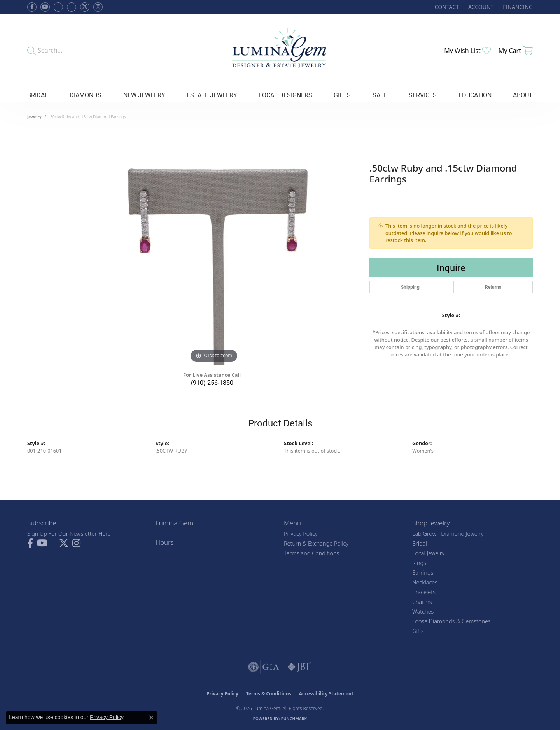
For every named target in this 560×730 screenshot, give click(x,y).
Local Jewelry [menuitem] (428, 553)
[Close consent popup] (151, 718)
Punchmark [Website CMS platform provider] (294, 719)
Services (423, 95)
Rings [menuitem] (419, 563)
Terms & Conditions (269, 694)
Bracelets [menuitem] (424, 592)
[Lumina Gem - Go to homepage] (280, 51)
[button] (480, 7)
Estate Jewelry (212, 95)
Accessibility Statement (326, 694)
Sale (380, 95)
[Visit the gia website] (264, 667)
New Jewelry (144, 95)
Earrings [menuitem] (423, 573)
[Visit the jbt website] (299, 667)
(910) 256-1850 (212, 382)
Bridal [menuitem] (420, 543)
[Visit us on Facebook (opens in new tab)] (58, 7)
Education (475, 95)
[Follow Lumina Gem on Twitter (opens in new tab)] (85, 7)
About (523, 95)
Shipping (410, 287)
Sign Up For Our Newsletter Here (69, 534)
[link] (446, 7)
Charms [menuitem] (422, 602)
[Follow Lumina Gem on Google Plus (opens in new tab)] (72, 7)
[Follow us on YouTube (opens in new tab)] (45, 7)
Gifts (342, 95)
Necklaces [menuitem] (425, 582)
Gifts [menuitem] (418, 631)
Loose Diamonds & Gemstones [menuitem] (451, 621)
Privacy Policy (301, 534)
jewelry (34, 117)
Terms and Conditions (311, 553)
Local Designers (286, 95)
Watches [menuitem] (423, 612)
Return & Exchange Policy (316, 543)
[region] (214, 248)
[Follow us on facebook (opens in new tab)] (32, 7)
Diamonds (86, 95)
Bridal (38, 95)
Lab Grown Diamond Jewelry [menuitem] (448, 534)
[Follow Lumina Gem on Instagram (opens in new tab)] (98, 7)
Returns (493, 287)
